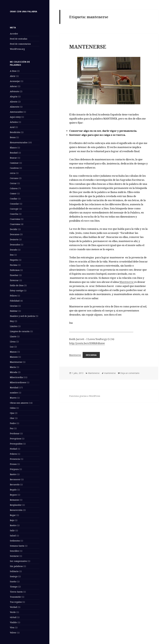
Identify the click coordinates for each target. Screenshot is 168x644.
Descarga (91, 355)
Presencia (15, 459)
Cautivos (14, 168)
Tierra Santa (16, 592)
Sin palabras (16, 566)
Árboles (14, 122)
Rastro (13, 474)
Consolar (14, 204)
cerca (13, 173)
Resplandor (16, 505)
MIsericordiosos (18, 382)
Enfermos (15, 270)
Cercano (14, 178)
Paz (12, 428)
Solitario (14, 571)
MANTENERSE (88, 47)
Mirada (14, 372)
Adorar (13, 86)
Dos (12, 255)
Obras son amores (19, 403)
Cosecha (14, 214)
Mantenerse (16, 362)
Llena (13, 342)
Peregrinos (16, 439)
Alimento (15, 107)
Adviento (14, 91)
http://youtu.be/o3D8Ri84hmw (87, 343)
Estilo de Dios (17, 285)
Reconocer (15, 479)
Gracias (14, 306)
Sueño (13, 581)
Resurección (16, 510)
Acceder (14, 34)
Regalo (13, 490)
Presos (13, 464)
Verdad (13, 607)
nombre (14, 393)
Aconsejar (15, 81)
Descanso (15, 234)
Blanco (13, 148)
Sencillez (14, 551)
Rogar (13, 515)
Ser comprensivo (18, 561)
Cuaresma (15, 219)
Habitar (14, 311)
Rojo (12, 520)
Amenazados (16, 112)
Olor (12, 418)
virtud (13, 617)
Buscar (13, 158)
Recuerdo (15, 484)
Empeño (14, 260)
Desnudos (15, 245)
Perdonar (15, 433)
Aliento (14, 102)
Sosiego (14, 576)
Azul (12, 127)
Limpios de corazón (20, 331)
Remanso (14, 500)
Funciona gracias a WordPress (85, 396)
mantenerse (110, 373)
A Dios (13, 71)
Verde (13, 612)
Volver (13, 633)
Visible (13, 622)
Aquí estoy (15, 117)
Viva (12, 627)
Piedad (13, 449)
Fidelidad (15, 301)
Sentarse (14, 556)
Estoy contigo (17, 290)
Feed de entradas (19, 39)
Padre (13, 423)
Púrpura (14, 469)
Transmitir (15, 597)
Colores (14, 188)
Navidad (14, 387)
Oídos (13, 408)
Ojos (12, 413)
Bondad (14, 153)
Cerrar (13, 183)
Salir (12, 530)
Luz (12, 347)
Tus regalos (16, 602)
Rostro (13, 525)
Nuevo (13, 398)
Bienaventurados (19, 142)
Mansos (14, 357)
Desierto (14, 239)
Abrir (13, 76)
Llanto (13, 336)
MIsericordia (16, 377)
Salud (13, 536)
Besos (13, 137)
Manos (13, 352)
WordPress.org (17, 49)
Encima (14, 265)
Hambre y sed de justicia (22, 316)
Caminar (14, 163)
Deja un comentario (130, 373)
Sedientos (15, 541)
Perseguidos (16, 444)
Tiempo (14, 587)
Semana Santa (17, 546)
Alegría (14, 96)
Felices (13, 296)
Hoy (12, 321)
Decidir (14, 229)
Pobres (13, 454)
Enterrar (14, 280)
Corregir (14, 209)
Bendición (15, 132)
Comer (13, 193)
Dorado (14, 250)
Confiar (14, 199)
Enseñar (14, 275)
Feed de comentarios (20, 44)
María (13, 367)
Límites (14, 326)
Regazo (13, 495)
